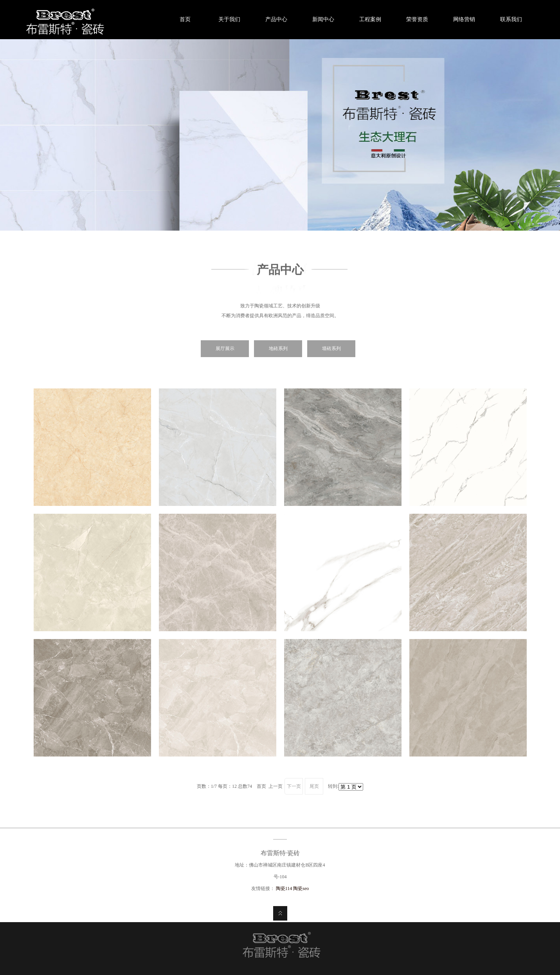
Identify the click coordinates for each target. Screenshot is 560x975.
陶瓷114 (285, 888)
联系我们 (511, 19)
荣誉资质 (417, 19)
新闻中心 (323, 19)
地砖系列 (278, 348)
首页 (182, 19)
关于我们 (229, 19)
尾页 (314, 786)
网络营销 (464, 19)
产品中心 (276, 19)
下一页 (294, 786)
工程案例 (370, 19)
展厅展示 (225, 348)
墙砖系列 (331, 348)
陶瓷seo (301, 888)
